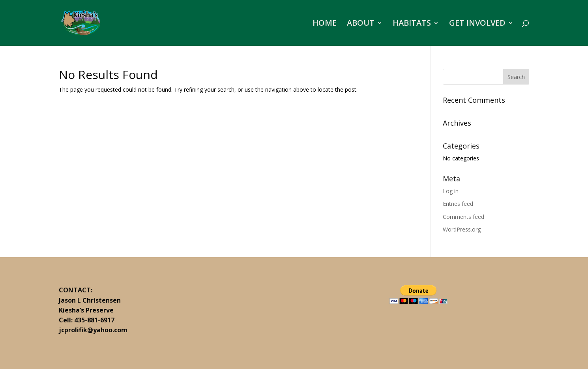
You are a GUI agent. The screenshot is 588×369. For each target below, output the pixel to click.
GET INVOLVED (477, 24)
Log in (451, 191)
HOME (325, 24)
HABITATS (412, 24)
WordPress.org (462, 229)
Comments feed (463, 217)
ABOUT (361, 24)
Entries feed (458, 204)
